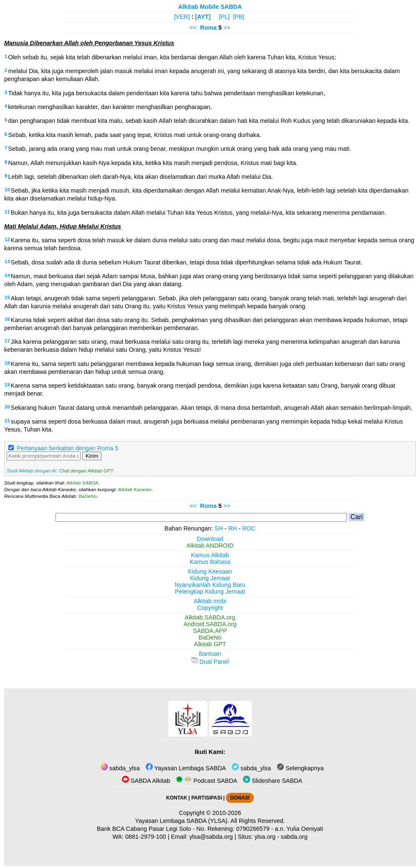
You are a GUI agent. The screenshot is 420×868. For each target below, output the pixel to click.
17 (7, 341)
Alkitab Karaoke (135, 490)
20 (7, 407)
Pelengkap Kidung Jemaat (210, 591)
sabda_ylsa (120, 768)
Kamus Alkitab (210, 555)
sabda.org (294, 837)
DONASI (240, 798)
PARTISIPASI (206, 798)
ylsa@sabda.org (211, 837)
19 (7, 385)
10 (7, 190)
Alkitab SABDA (82, 483)
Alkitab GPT (210, 644)
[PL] (224, 17)
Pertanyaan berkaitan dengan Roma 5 (67, 448)
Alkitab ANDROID (210, 546)
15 (7, 297)
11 (7, 212)
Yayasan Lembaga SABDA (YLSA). (182, 821)
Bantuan (210, 654)
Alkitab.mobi (210, 601)
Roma (208, 28)
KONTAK (177, 798)
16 (7, 319)
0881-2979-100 (146, 837)
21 (7, 421)
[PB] (239, 17)
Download (210, 539)
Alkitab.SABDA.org (210, 617)
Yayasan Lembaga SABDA (186, 768)
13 (7, 261)
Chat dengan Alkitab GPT (86, 471)
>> (227, 28)
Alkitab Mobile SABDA (210, 7)
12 (7, 239)
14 (7, 275)
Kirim (92, 456)
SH (219, 528)
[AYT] (203, 17)
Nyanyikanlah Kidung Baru (210, 585)
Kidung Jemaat (210, 578)
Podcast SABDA (206, 781)
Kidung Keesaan (210, 571)
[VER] (182, 17)
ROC (249, 528)
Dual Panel (210, 662)
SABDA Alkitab (146, 781)
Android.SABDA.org (210, 624)
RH (233, 528)
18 (7, 363)
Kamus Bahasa (210, 562)
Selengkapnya (300, 768)
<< (193, 28)
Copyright (210, 608)
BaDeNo (88, 496)
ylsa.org (265, 837)
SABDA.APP (210, 631)
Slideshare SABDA (273, 781)
